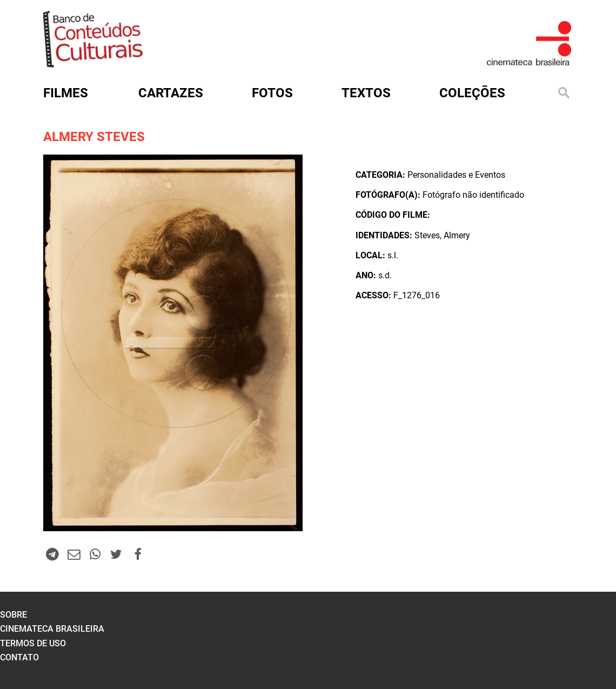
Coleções (472, 93)
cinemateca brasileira (52, 629)
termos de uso (33, 643)
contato (19, 657)
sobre (14, 615)
